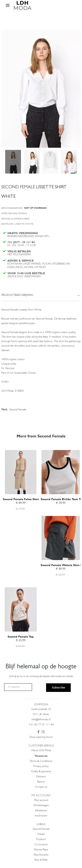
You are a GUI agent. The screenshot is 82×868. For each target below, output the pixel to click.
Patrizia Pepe (41, 850)
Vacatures (41, 756)
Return (41, 782)
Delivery (41, 777)
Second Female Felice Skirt (21, 499)
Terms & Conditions (41, 761)
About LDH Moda (41, 751)
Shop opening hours (41, 737)
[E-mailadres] (18, 687)
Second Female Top (21, 637)
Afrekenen (41, 811)
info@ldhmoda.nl (41, 720)
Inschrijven (41, 816)
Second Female (41, 829)
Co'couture (41, 845)
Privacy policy (41, 767)
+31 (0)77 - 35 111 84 (21, 242)
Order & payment (41, 772)
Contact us (41, 787)
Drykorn (41, 840)
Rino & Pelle (41, 860)
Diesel (41, 834)
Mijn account (41, 800)
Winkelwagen (41, 806)
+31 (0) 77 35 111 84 (41, 725)
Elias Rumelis (41, 855)
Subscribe (58, 687)
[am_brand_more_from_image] (21, 470)
